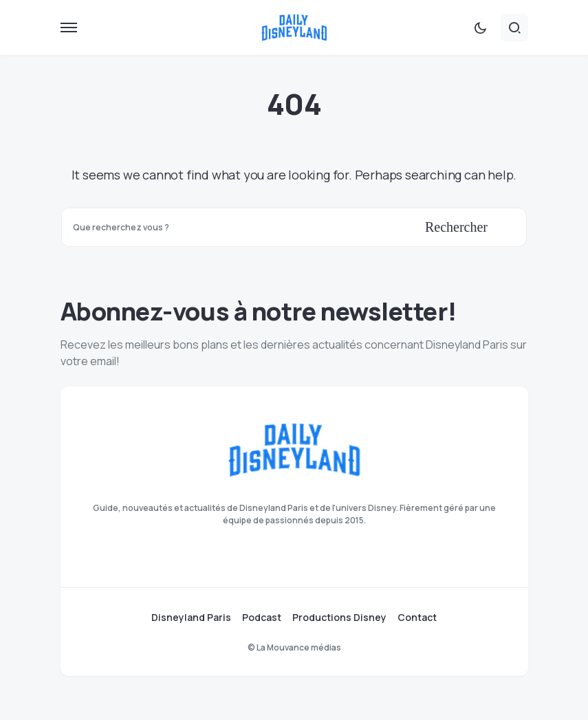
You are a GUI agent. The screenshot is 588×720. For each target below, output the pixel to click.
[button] (69, 28)
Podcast (262, 618)
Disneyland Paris (191, 618)
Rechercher (456, 227)
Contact (417, 618)
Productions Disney (339, 618)
